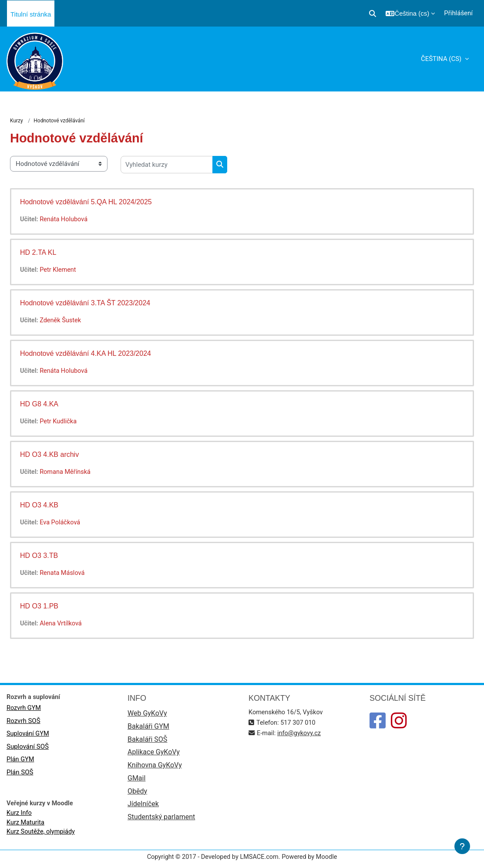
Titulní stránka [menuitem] (31, 14)
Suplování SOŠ (28, 747)
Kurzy (17, 121)
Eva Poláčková (61, 523)
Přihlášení (458, 13)
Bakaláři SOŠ (147, 741)
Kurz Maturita (26, 824)
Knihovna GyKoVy (155, 767)
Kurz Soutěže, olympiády (42, 834)
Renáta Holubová (65, 220)
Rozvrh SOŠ (24, 722)
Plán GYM (21, 760)
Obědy (137, 793)
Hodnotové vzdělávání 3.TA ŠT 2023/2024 (85, 303)
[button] (373, 14)
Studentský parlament (161, 820)
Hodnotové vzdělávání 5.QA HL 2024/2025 (86, 202)
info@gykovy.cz (301, 734)
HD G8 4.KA (39, 404)
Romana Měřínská (67, 472)
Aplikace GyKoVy (154, 754)
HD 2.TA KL (38, 252)
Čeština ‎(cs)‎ (442, 59)
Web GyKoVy (147, 714)
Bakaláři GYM (148, 727)
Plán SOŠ (20, 773)
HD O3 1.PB (39, 606)
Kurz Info (20, 814)
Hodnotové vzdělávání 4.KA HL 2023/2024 (86, 353)
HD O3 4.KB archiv (49, 454)
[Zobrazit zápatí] (462, 846)
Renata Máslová (64, 573)
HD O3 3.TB (39, 556)
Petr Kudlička (60, 422)
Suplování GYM (29, 734)
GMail (136, 780)
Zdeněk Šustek (62, 321)
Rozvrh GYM (24, 709)
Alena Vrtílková (62, 624)
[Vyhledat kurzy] (167, 165)
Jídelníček (143, 807)
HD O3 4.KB (39, 505)
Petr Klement (59, 270)
